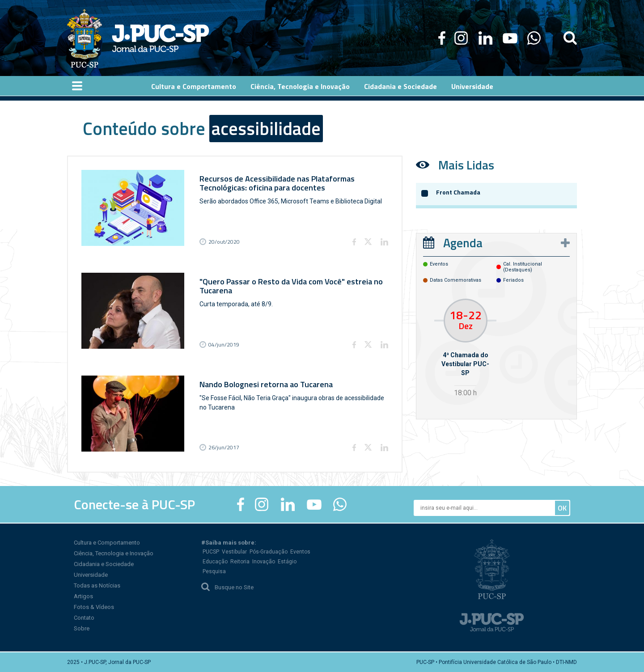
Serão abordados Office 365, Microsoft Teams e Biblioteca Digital (291, 201)
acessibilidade (266, 129)
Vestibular (234, 552)
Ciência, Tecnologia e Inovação (114, 553)
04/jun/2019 (224, 344)
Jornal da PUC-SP (161, 38)
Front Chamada (458, 192)
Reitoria (240, 562)
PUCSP (211, 552)
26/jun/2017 (224, 447)
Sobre (82, 628)
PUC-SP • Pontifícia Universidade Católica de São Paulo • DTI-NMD (497, 662)
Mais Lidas (466, 165)
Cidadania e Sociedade (104, 564)
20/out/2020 (224, 242)
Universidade (91, 575)
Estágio (287, 562)
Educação (215, 562)
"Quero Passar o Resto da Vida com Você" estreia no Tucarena (291, 286)
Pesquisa (214, 571)
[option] (465, 349)
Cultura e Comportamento (107, 543)
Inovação (264, 562)
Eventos (300, 552)
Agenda (463, 243)
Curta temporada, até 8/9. (236, 304)
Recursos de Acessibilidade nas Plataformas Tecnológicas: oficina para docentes (277, 183)
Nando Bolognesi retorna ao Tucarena (266, 384)
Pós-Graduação (269, 552)
